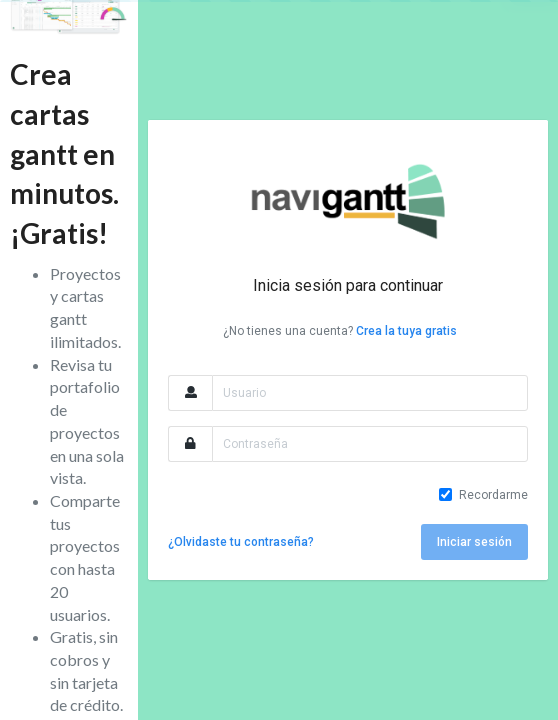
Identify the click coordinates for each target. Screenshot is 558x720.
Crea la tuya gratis (406, 331)
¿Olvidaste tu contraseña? (241, 542)
